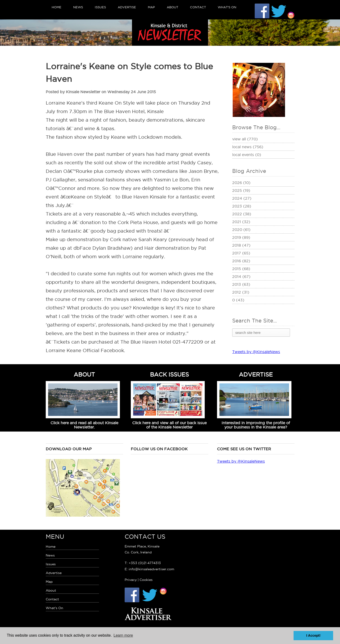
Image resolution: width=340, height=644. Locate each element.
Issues (100, 7)
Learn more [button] (123, 635)
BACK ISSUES (169, 374)
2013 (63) (241, 284)
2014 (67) (241, 276)
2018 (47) (241, 245)
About (172, 7)
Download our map (69, 449)
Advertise (127, 7)
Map (151, 7)
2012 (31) (241, 292)
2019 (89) (241, 237)
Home (57, 7)
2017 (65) (241, 253)
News (78, 7)
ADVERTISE (256, 374)
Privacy (131, 580)
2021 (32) (241, 222)
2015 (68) (241, 269)
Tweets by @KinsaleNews (256, 352)
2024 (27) (242, 198)
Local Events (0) (247, 155)
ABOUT (84, 374)
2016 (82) (241, 261)
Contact (198, 7)
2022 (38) (242, 214)
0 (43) (238, 300)
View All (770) (245, 139)
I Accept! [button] (313, 635)
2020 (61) (241, 230)
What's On (227, 7)
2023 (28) (242, 206)
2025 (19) (241, 190)
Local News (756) (248, 147)
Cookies (146, 580)
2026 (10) (241, 183)
